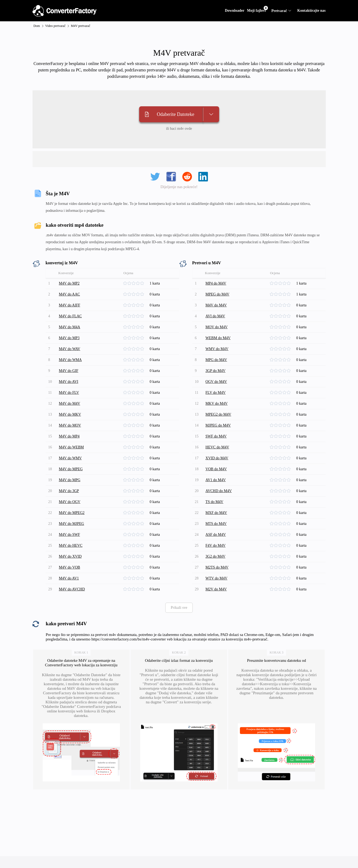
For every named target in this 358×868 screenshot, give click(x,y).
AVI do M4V (215, 316)
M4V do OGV (70, 502)
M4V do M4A (70, 327)
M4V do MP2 (69, 283)
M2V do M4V (216, 589)
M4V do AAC (69, 294)
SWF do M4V (216, 436)
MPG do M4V (216, 360)
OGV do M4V (216, 382)
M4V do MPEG (71, 469)
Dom (37, 26)
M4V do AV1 (69, 578)
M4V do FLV (69, 393)
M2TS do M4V (217, 567)
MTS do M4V (216, 524)
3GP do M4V (216, 371)
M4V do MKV (70, 414)
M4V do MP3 (69, 338)
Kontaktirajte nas (311, 11)
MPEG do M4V (217, 294)
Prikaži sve (179, 608)
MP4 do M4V (216, 283)
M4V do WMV (70, 458)
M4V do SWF (69, 535)
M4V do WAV (70, 349)
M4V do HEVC (71, 545)
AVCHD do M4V (219, 491)
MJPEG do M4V (218, 425)
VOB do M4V (216, 469)
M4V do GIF (69, 371)
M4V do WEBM (71, 447)
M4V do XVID (70, 556)
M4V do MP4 (69, 436)
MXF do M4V (216, 513)
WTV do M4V (216, 578)
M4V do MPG (70, 480)
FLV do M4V (216, 393)
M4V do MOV (70, 425)
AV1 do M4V (216, 480)
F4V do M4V (216, 545)
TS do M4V (214, 502)
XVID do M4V (217, 458)
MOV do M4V (217, 327)
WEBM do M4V (218, 338)
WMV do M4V (217, 349)
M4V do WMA (70, 360)
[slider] (136, 283)
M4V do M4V (70, 403)
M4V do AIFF (70, 305)
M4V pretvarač (81, 26)
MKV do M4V (217, 403)
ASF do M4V (216, 535)
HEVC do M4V (217, 447)
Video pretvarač (55, 26)
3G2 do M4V (216, 556)
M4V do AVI (69, 382)
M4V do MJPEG (72, 524)
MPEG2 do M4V (218, 414)
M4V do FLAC (70, 316)
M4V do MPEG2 (72, 513)
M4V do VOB (70, 567)
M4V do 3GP (69, 491)
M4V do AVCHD (72, 589)
